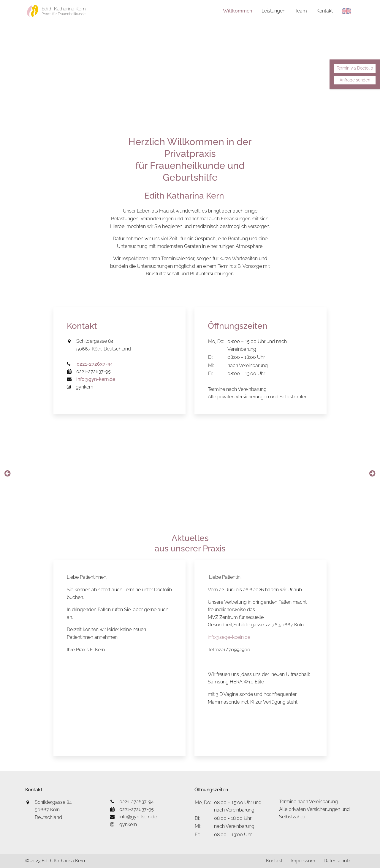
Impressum (302, 861)
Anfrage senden (355, 80)
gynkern (80, 387)
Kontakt (324, 11)
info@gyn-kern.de (133, 817)
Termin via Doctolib (355, 68)
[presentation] (8, 474)
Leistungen (273, 11)
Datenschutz (337, 861)
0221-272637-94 (132, 802)
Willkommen (237, 11)
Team (300, 11)
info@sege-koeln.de (229, 637)
